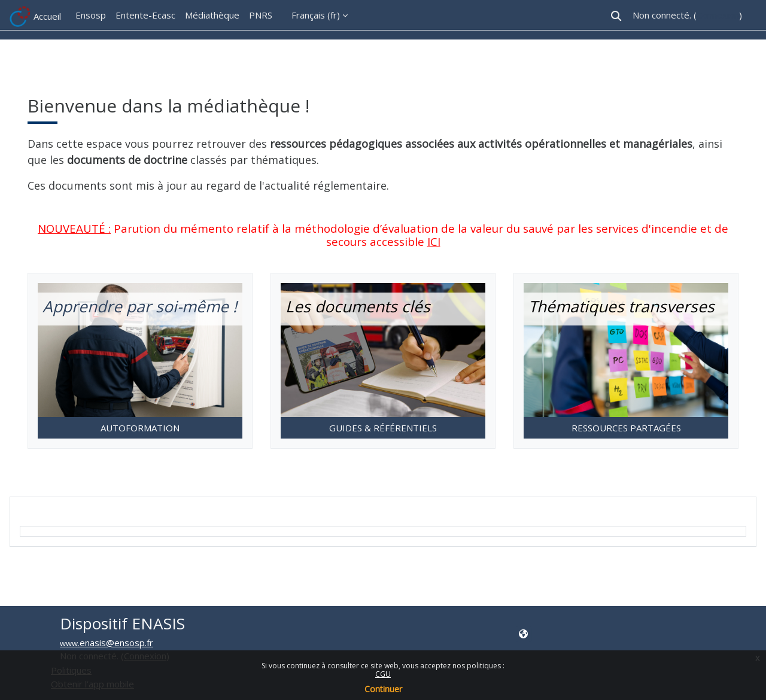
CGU (383, 674)
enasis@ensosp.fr (116, 643)
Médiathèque (212, 15)
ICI (434, 241)
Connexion (718, 15)
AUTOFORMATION (140, 428)
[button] (616, 16)
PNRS (261, 15)
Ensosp (91, 15)
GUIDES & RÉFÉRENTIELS (383, 428)
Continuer (383, 689)
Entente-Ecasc (145, 15)
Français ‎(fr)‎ (316, 15)
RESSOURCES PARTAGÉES (626, 428)
